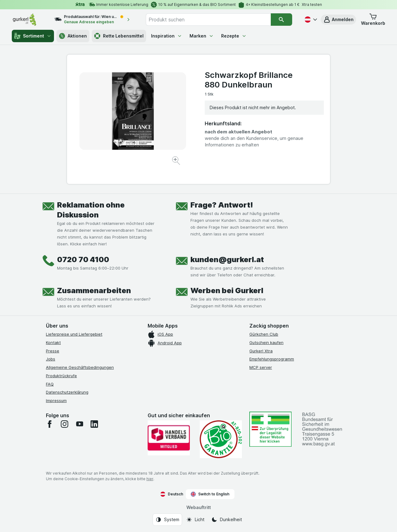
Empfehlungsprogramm (272, 359)
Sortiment (33, 36)
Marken (202, 36)
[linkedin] (94, 424)
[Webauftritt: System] (167, 520)
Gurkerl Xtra (261, 351)
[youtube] (79, 424)
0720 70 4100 (83, 259)
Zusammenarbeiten (94, 291)
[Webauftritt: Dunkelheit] (227, 520)
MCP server (261, 367)
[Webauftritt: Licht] (195, 520)
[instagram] (65, 424)
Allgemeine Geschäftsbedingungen (80, 367)
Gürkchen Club (264, 334)
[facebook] (50, 424)
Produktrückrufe (61, 376)
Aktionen (73, 36)
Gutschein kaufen (266, 342)
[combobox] (208, 20)
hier (150, 479)
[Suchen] (281, 20)
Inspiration (167, 36)
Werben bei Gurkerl (227, 291)
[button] (338, 20)
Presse (53, 351)
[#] (270, 429)
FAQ (50, 384)
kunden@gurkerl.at (227, 259)
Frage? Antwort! (222, 205)
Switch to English (210, 494)
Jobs (51, 359)
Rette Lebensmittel (119, 36)
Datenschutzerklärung (67, 392)
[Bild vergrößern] (177, 161)
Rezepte (234, 36)
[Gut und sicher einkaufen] (221, 439)
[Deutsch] (310, 20)
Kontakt (53, 342)
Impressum (56, 400)
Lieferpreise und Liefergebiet (74, 334)
